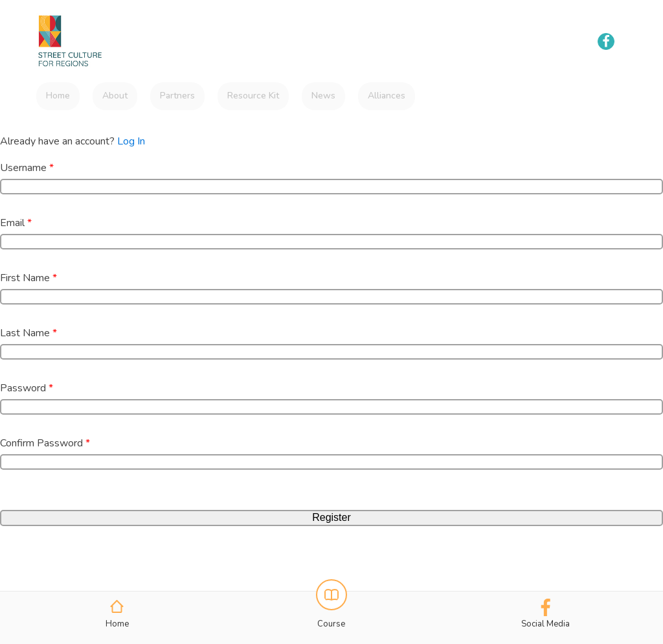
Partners (177, 96)
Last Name (28, 333)
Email (16, 223)
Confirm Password (45, 443)
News (323, 96)
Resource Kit (253, 96)
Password (27, 388)
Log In (131, 141)
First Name (28, 278)
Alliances (387, 96)
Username (27, 168)
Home (58, 96)
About (115, 96)
